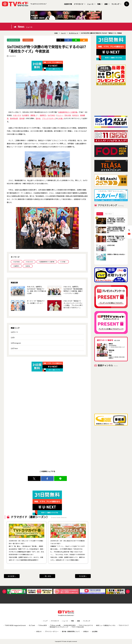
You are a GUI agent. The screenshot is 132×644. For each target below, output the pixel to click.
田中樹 (22, 118)
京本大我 (68, 115)
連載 (107, 4)
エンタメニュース (13, 40)
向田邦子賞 (68, 4)
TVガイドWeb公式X (78, 627)
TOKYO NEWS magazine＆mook (15, 625)
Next (128, 591)
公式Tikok (14, 348)
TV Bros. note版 (55, 625)
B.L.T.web (32, 625)
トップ (45, 621)
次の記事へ (83, 576)
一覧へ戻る (47, 576)
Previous (4, 591)
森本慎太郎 (14, 118)
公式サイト (14, 332)
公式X (13, 337)
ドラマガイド (80, 4)
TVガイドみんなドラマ (86, 625)
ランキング (116, 4)
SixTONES (51, 115)
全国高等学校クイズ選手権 (68, 112)
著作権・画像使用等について (71, 631)
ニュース (91, 4)
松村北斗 (75, 115)
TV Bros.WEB (43, 625)
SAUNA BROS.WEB (70, 625)
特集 (100, 4)
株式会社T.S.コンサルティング (59, 627)
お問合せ (86, 631)
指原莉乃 (43, 115)
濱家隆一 (34, 115)
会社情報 (95, 631)
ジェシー (60, 115)
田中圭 (38, 118)
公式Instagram (16, 343)
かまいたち (17, 115)
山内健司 (26, 115)
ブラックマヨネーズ (49, 118)
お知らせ (39, 631)
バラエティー (28, 40)
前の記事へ (12, 576)
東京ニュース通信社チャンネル (106, 625)
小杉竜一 (61, 118)
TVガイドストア (124, 625)
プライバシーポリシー (52, 631)
